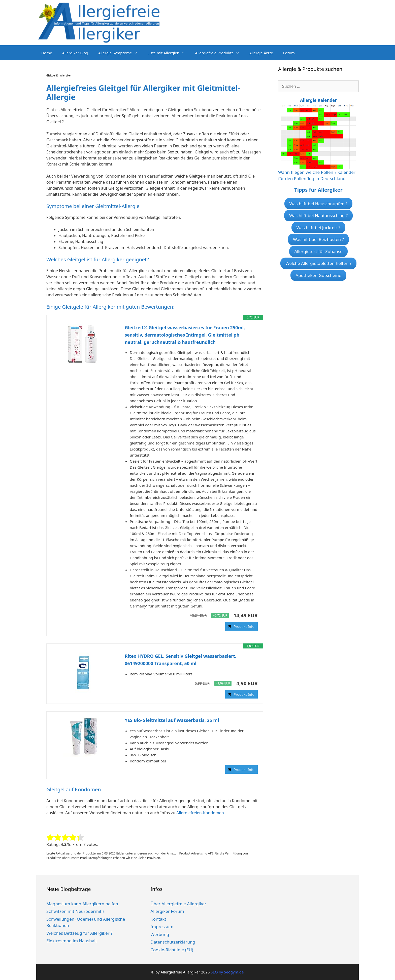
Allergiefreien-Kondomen (200, 813)
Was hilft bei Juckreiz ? (319, 228)
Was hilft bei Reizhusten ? (318, 239)
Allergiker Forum (167, 911)
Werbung (160, 934)
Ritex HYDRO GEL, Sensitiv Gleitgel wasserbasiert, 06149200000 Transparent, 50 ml (180, 660)
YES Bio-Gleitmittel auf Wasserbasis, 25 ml (172, 720)
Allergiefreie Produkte (220, 53)
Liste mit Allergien (169, 53)
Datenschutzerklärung (173, 942)
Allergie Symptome (120, 53)
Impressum (162, 927)
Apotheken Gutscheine (318, 275)
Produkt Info (244, 626)
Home (47, 53)
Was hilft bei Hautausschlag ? (318, 215)
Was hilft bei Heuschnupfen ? (319, 204)
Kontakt (158, 919)
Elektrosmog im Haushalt (72, 941)
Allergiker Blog (75, 53)
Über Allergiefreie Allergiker (178, 904)
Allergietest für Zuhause (318, 251)
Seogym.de (234, 972)
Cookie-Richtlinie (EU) (172, 950)
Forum (289, 53)
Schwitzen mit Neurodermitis (75, 911)
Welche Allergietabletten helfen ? (318, 263)
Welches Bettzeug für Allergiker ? (79, 933)
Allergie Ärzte (261, 53)
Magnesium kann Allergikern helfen (82, 904)
